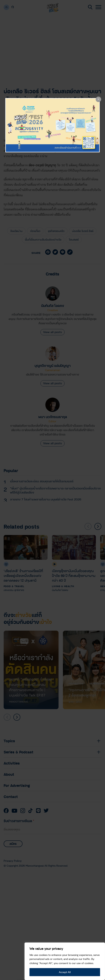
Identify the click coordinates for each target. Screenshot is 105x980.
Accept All (65, 972)
